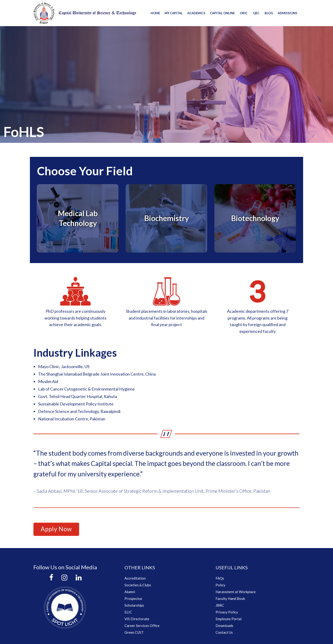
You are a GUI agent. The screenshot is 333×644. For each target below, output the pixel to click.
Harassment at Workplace (236, 592)
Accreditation (135, 578)
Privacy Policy (227, 612)
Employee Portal (228, 619)
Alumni (130, 592)
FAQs (220, 578)
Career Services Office (142, 626)
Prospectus (133, 598)
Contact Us (224, 632)
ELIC (128, 612)
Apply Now (56, 529)
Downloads (224, 626)
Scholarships (134, 605)
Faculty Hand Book (230, 598)
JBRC (220, 605)
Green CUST (134, 632)
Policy (220, 585)
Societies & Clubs (138, 585)
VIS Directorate (137, 619)
